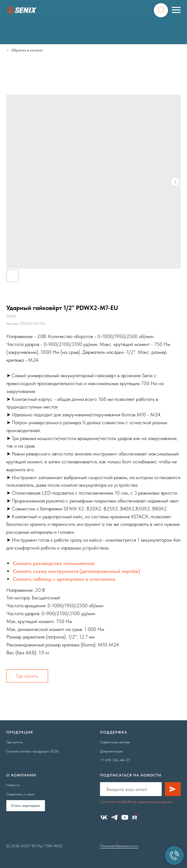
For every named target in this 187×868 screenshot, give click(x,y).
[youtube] (125, 817)
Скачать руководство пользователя (54, 563)
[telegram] (114, 817)
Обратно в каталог (27, 50)
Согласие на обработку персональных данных (136, 802)
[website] (135, 817)
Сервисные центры (115, 742)
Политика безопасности (119, 846)
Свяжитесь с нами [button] (21, 794)
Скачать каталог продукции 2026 (32, 751)
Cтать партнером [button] (26, 806)
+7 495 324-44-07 (115, 760)
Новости (13, 785)
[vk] (104, 817)
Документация (111, 751)
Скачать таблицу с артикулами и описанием (64, 579)
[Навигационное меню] (176, 10)
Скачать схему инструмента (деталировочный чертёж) (76, 571)
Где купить (27, 676)
